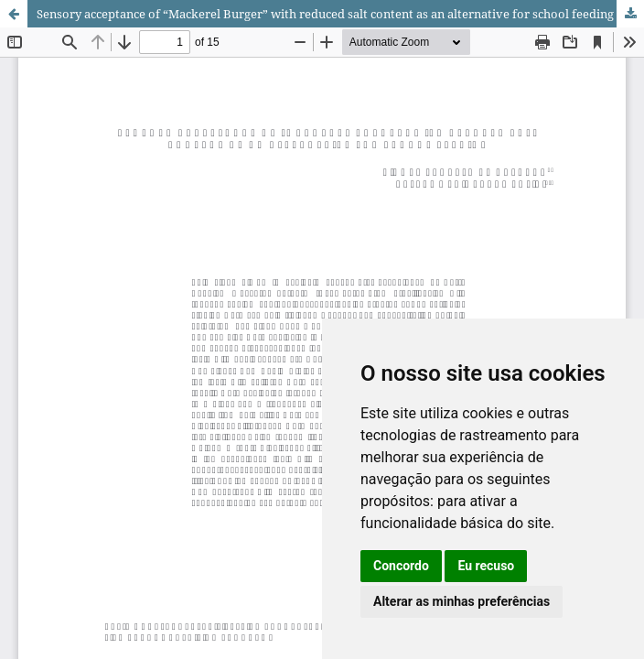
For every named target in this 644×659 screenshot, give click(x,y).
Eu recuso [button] (486, 566)
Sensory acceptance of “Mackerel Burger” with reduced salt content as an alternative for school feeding (325, 14)
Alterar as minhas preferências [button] (462, 601)
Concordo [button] (401, 566)
